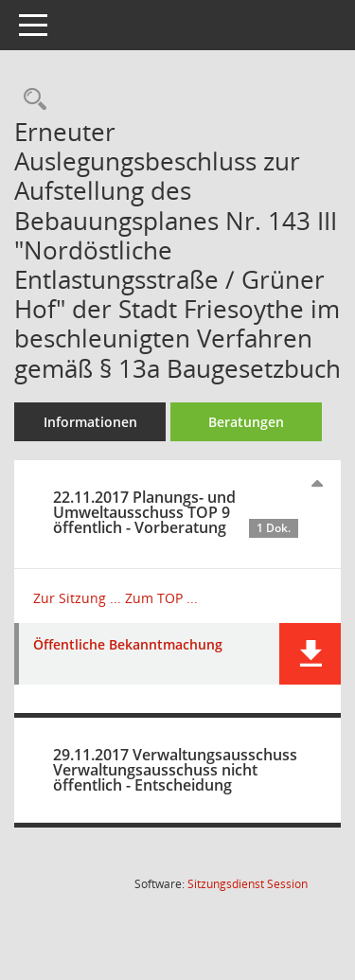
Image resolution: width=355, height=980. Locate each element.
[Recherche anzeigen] (30, 100)
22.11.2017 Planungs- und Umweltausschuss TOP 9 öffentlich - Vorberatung (176, 512)
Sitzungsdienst (248, 884)
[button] (310, 654)
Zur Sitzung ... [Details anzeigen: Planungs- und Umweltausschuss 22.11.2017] (77, 598)
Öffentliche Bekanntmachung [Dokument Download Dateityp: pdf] (128, 645)
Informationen (90, 422)
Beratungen (246, 422)
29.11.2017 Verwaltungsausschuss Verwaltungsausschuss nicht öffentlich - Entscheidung (175, 770)
